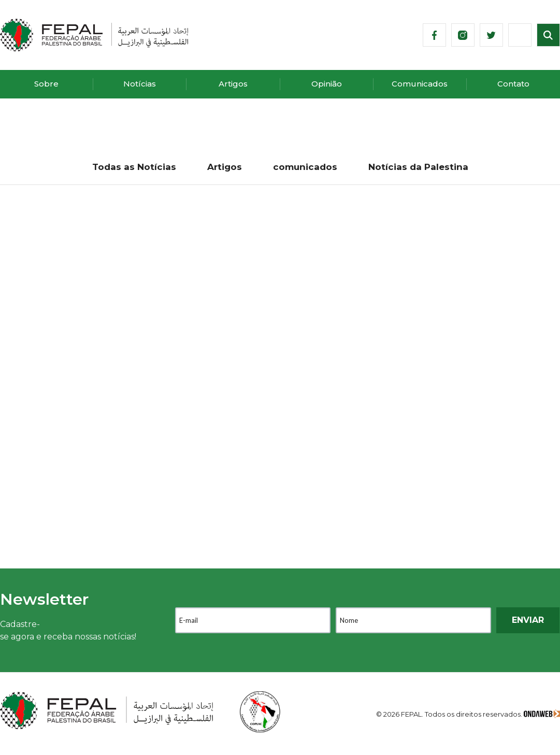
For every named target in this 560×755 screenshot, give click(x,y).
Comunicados (420, 84)
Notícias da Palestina (418, 167)
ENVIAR (528, 620)
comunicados (305, 167)
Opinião (327, 84)
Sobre (46, 84)
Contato (513, 84)
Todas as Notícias (134, 167)
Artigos (233, 84)
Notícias (140, 84)
